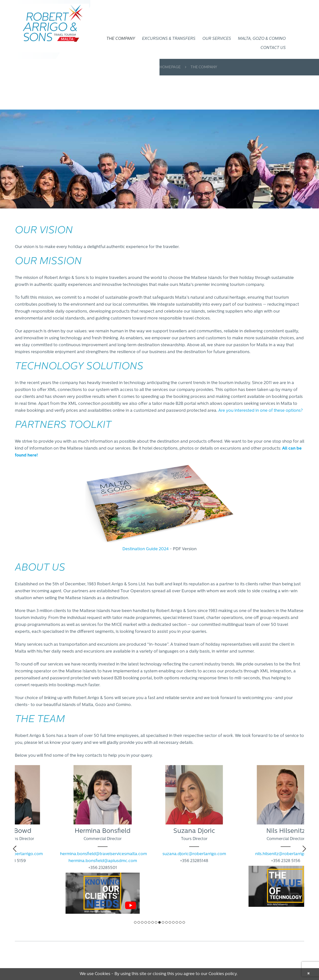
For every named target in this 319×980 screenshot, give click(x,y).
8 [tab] (159, 922)
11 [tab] (170, 922)
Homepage (170, 67)
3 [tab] (142, 922)
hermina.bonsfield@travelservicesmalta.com (103, 854)
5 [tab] (149, 922)
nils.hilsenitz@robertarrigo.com (286, 854)
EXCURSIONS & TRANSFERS (169, 39)
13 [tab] (177, 922)
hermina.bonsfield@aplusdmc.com (103, 861)
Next (304, 849)
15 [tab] (184, 922)
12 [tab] (173, 922)
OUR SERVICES (217, 39)
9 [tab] (163, 922)
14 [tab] (180, 922)
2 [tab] (139, 922)
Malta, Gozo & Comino (262, 39)
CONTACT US (273, 48)
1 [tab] (135, 922)
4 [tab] (146, 922)
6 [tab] (153, 922)
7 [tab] (156, 922)
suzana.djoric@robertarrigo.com (194, 854)
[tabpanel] (103, 842)
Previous (15, 849)
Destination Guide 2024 (146, 549)
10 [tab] (166, 922)
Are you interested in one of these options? (261, 411)
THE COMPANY (121, 39)
